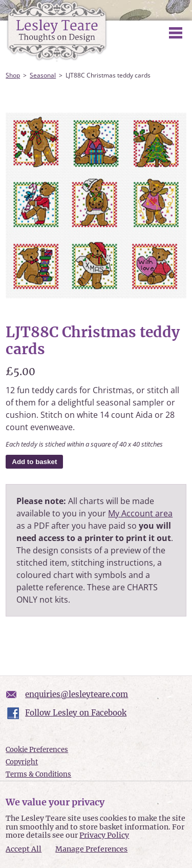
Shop (13, 75)
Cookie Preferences (37, 750)
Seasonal (43, 75)
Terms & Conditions (38, 774)
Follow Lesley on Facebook (76, 713)
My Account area (140, 513)
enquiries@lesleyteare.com (77, 694)
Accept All (24, 849)
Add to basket (34, 462)
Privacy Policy (104, 835)
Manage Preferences (91, 849)
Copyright (22, 762)
